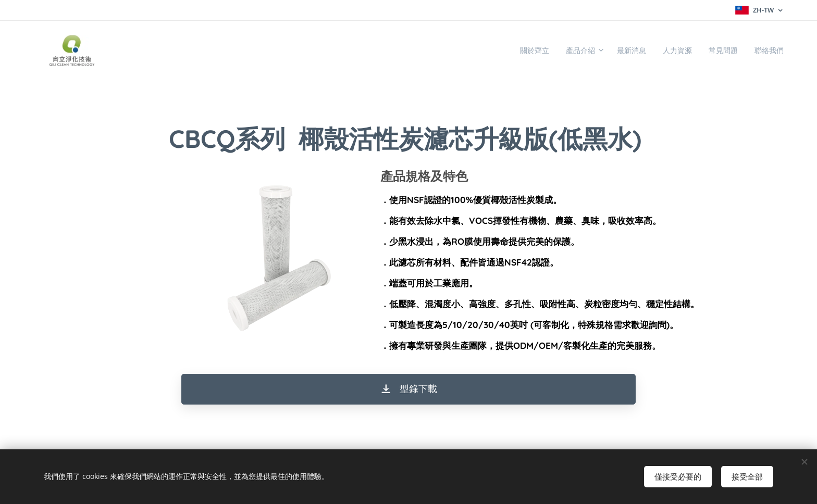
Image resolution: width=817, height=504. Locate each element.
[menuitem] (503, 51)
